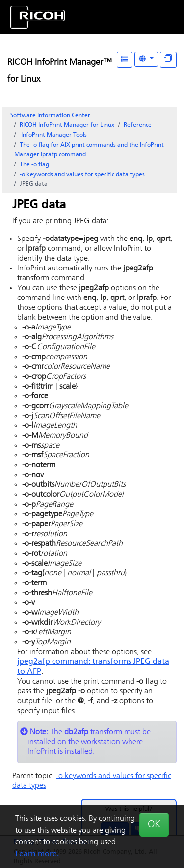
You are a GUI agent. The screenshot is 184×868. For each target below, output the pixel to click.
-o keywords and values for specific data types (82, 175)
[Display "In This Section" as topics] (168, 60)
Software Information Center (50, 116)
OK (154, 825)
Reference (138, 125)
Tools (53, 135)
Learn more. (37, 854)
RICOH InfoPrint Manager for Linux (67, 125)
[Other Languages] (146, 59)
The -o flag (34, 165)
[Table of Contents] (125, 60)
